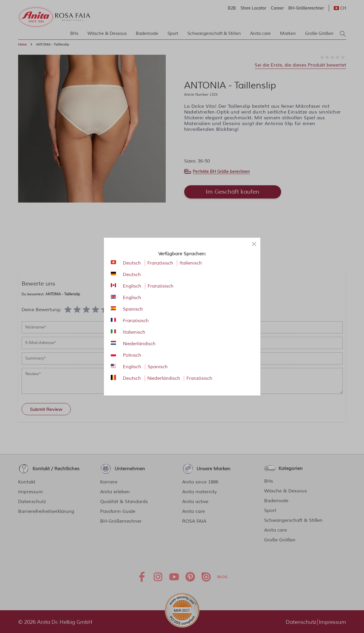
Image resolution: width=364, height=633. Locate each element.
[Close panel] (254, 244)
